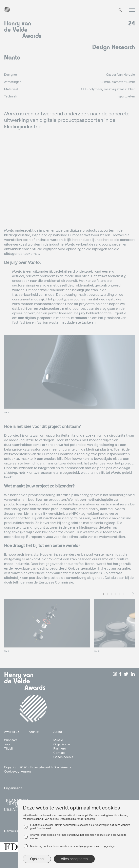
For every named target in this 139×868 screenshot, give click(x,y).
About (58, 732)
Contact (59, 753)
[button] (130, 10)
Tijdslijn (10, 749)
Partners (60, 749)
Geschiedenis (63, 757)
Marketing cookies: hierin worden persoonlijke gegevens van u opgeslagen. (73, 846)
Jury (7, 744)
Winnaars (11, 740)
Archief (34, 732)
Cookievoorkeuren (17, 772)
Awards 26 (12, 732)
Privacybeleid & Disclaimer (50, 767)
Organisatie (62, 744)
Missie (58, 740)
